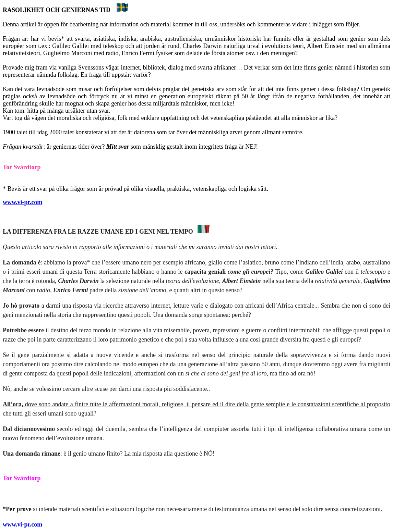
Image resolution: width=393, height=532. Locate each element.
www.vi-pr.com (22, 202)
